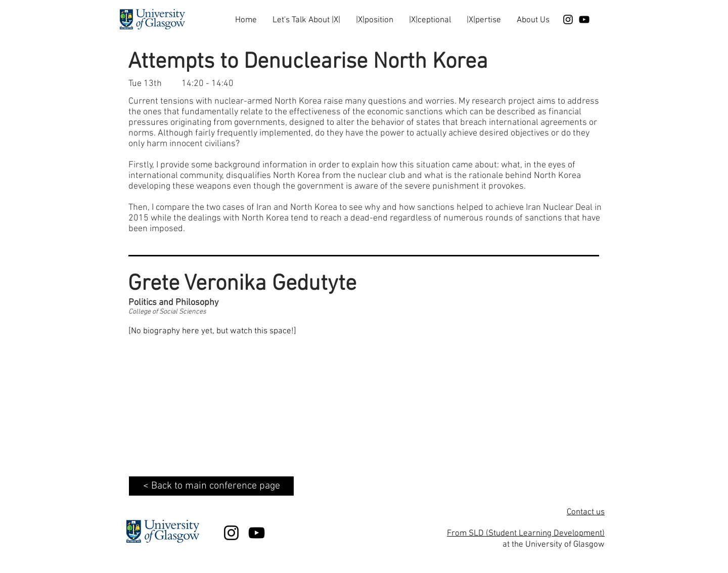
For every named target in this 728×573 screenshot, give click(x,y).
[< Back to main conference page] (211, 486)
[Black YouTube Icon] (584, 19)
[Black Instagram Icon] (568, 19)
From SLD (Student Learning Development (525, 534)
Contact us (586, 512)
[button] (306, 16)
